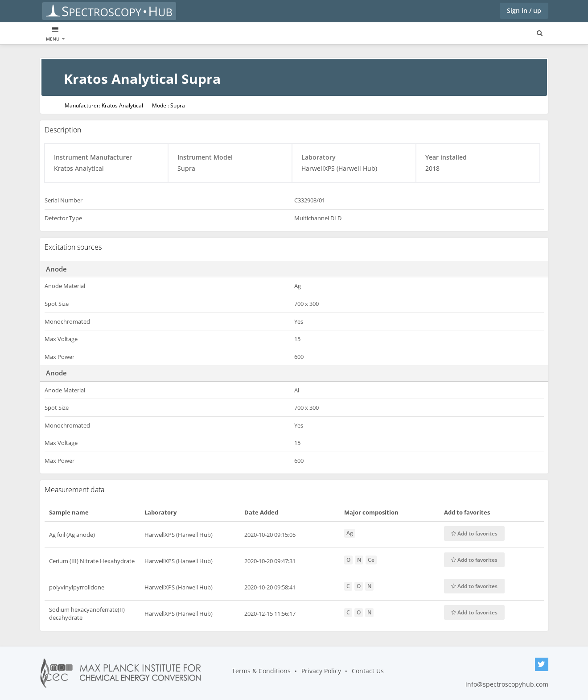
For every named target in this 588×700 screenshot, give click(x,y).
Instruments (95, 34)
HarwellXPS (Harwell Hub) (179, 535)
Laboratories (139, 34)
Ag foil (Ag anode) (72, 535)
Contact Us (368, 671)
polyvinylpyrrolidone (77, 587)
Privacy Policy (321, 671)
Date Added (261, 512)
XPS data (57, 34)
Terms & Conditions (261, 671)
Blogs (175, 34)
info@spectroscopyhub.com (507, 684)
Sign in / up (524, 10)
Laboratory (160, 512)
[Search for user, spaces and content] (540, 33)
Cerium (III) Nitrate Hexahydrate (92, 561)
